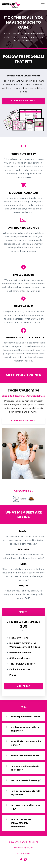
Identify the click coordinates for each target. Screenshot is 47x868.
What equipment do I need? (25, 717)
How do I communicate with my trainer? (26, 793)
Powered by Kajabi (23, 848)
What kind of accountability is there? (26, 743)
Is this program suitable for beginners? (25, 729)
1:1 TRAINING (24, 853)
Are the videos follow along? (26, 780)
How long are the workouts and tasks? (25, 768)
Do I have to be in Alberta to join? (25, 807)
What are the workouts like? (26, 756)
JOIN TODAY (24, 686)
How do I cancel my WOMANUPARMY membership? (21, 823)
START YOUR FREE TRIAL (24, 101)
